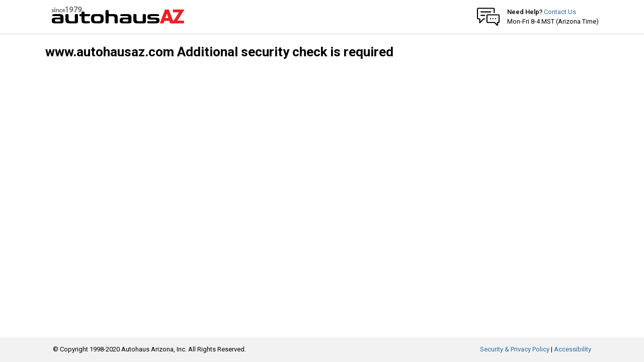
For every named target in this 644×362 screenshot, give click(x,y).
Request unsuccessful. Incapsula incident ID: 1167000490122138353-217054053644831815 (322, 181)
